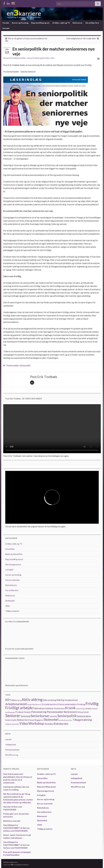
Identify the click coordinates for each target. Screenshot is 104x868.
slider (52, 58)
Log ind (8, 739)
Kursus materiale (12, 580)
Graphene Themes (22, 865)
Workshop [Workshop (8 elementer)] (36, 723)
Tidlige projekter (12, 611)
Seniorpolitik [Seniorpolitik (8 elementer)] (67, 716)
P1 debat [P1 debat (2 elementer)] (19, 712)
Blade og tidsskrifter (42, 58)
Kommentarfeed (12, 750)
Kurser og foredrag (20, 23)
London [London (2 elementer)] (88, 708)
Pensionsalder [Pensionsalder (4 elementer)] (55, 712)
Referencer (78, 23)
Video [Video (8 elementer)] (24, 723)
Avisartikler (10, 549)
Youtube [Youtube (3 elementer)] (49, 724)
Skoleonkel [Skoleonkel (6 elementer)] (51, 720)
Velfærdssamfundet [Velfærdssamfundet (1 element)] (12, 724)
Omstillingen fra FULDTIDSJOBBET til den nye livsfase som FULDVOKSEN (16, 828)
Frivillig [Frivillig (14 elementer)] (92, 704)
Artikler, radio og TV (61, 23)
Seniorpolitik (25, 365)
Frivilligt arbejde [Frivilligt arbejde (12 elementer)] (19, 708)
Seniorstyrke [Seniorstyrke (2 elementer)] (11, 720)
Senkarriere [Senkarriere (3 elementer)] (23, 720)
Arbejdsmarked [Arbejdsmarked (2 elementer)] (71, 700)
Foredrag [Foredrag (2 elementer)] (81, 704)
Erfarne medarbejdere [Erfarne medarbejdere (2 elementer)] (67, 704)
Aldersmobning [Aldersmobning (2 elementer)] (49, 700)
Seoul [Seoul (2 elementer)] (32, 720)
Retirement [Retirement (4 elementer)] (70, 712)
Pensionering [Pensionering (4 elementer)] (39, 712)
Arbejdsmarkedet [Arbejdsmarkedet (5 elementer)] (16, 704)
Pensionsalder (13, 365)
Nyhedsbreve (11, 585)
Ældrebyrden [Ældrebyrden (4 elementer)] (61, 724)
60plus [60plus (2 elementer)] (14, 700)
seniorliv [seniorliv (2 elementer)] (53, 716)
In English (9, 570)
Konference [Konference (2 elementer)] (59, 708)
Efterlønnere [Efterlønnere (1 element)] (37, 704)
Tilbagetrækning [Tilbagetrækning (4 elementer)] (82, 720)
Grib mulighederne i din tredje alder (81, 38)
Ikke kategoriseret (13, 564)
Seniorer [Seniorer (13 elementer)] (13, 716)
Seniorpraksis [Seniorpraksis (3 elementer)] (84, 716)
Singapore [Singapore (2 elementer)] (39, 720)
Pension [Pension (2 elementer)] (27, 712)
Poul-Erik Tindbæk (12, 58)
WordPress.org (12, 755)
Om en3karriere (92, 23)
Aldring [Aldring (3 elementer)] (60, 700)
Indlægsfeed (11, 744)
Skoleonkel (10, 601)
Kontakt (6, 28)
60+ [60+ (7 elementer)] (8, 700)
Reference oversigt (12, 821)
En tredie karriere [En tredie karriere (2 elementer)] (49, 704)
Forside (6, 23)
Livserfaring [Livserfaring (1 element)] (80, 709)
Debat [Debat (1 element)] (30, 704)
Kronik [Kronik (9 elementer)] (70, 708)
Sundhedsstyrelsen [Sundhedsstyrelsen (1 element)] (65, 720)
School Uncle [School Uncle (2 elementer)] (83, 712)
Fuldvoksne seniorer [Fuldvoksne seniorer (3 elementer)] (44, 708)
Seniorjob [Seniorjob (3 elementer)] (25, 716)
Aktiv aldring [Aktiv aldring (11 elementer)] (32, 699)
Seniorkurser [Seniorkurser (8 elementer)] (40, 716)
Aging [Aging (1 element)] (19, 700)
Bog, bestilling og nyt (40, 23)
